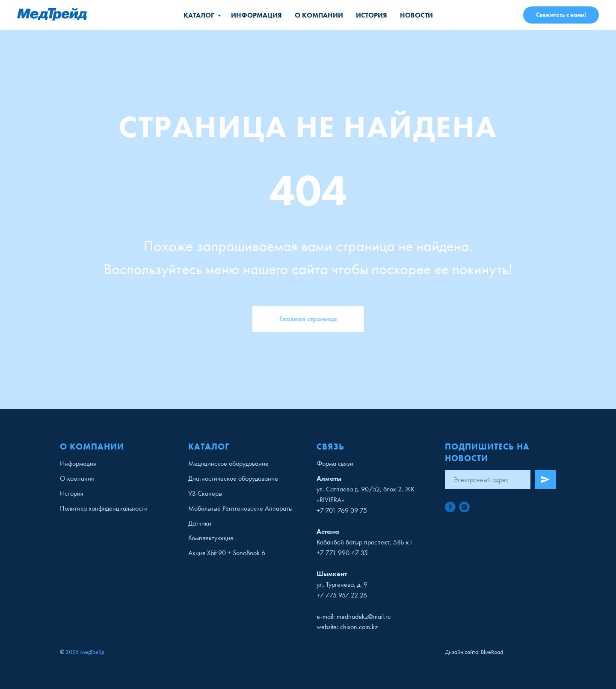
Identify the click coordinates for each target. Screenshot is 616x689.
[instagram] (464, 507)
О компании (319, 15)
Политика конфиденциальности (104, 508)
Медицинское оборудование (228, 463)
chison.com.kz (359, 627)
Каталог (200, 15)
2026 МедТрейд (85, 652)
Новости (416, 15)
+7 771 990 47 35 (342, 553)
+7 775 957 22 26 (342, 595)
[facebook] (450, 507)
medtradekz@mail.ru (364, 617)
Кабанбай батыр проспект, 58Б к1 (365, 542)
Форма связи (335, 463)
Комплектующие (211, 538)
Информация (256, 15)
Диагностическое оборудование (233, 478)
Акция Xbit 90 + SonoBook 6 (227, 553)
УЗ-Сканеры (205, 493)
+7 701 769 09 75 (342, 510)
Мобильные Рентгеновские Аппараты (240, 508)
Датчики (200, 523)
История (372, 15)
